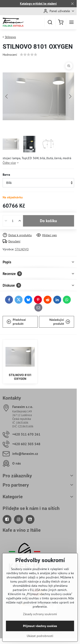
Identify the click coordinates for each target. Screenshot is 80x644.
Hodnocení (10, 55)
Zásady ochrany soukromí (40, 629)
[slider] (28, 55)
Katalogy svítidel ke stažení (38, 4)
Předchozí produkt (16, 322)
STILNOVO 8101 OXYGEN (20, 377)
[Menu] (71, 22)
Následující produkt (60, 322)
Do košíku (48, 221)
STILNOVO (22, 249)
